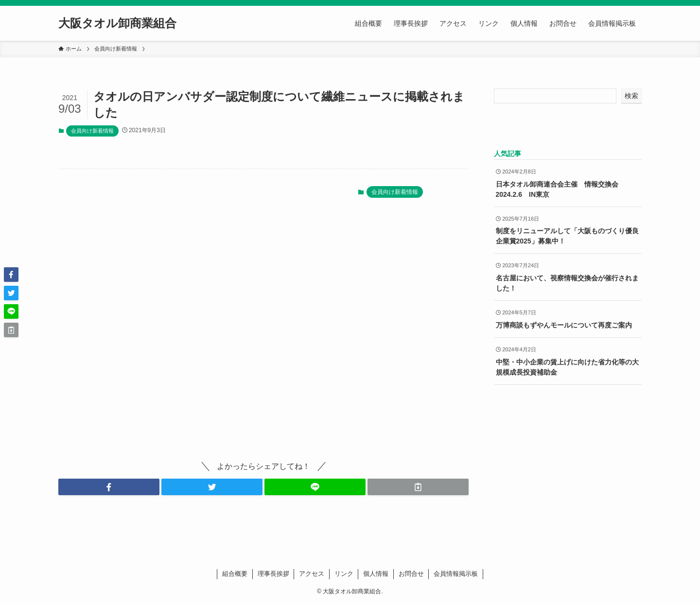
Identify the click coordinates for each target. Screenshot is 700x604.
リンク (344, 574)
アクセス (312, 574)
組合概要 (235, 574)
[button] (109, 487)
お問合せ (411, 574)
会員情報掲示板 (456, 574)
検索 (631, 96)
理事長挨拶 (273, 574)
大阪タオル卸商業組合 (117, 23)
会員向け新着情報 (92, 131)
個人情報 (376, 574)
